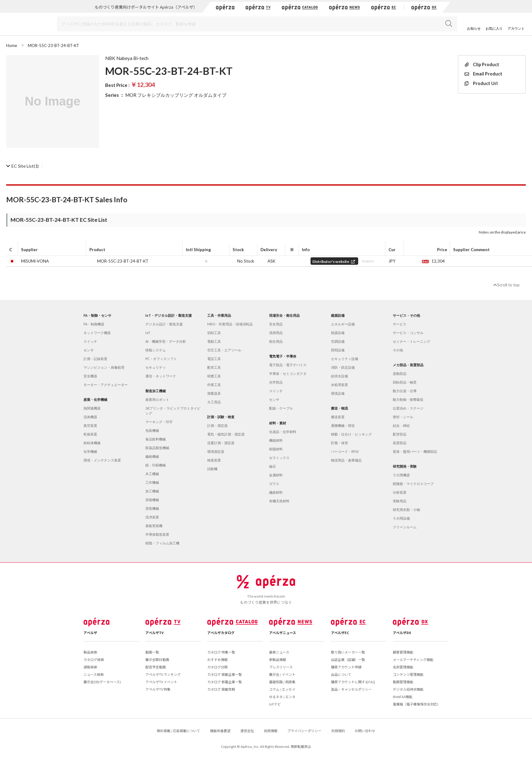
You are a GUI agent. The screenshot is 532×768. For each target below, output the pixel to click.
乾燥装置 (90, 434)
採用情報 (271, 731)
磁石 (272, 466)
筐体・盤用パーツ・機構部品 (415, 451)
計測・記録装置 (95, 359)
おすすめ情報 (217, 659)
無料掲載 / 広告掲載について (178, 731)
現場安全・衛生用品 (284, 315)
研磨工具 (214, 376)
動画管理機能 (403, 682)
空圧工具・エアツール (224, 350)
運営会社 (247, 731)
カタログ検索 (94, 659)
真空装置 (90, 425)
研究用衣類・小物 (406, 510)
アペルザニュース (283, 633)
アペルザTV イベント (161, 682)
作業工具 (214, 385)
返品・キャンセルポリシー (351, 689)
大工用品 (214, 402)
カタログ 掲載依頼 (221, 689)
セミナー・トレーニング (412, 341)
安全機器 (90, 376)
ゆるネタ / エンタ (282, 697)
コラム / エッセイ (282, 689)
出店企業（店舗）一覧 (348, 659)
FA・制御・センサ (97, 315)
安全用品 (276, 324)
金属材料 (276, 475)
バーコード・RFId (345, 451)
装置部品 (400, 443)
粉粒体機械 (92, 443)
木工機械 (152, 474)
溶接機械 (152, 500)
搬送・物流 (339, 408)
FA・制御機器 (94, 324)
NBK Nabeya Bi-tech (127, 58)
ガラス (274, 484)
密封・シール (403, 417)
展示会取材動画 (157, 659)
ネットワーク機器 (97, 333)
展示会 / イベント (282, 674)
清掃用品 (276, 333)
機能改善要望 (220, 731)
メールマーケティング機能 (413, 659)
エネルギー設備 (343, 324)
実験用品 (400, 501)
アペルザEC (340, 633)
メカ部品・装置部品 (408, 365)
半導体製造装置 (157, 534)
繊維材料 (276, 492)
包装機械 (152, 430)
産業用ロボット (157, 399)
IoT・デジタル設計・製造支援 (169, 315)
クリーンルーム (405, 527)
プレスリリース (281, 667)
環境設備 (338, 393)
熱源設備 (338, 333)
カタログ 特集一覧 (221, 652)
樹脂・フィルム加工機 (162, 543)
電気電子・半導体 (283, 356)
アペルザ (90, 633)
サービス (400, 324)
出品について (341, 674)
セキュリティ (156, 367)
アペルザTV (154, 633)
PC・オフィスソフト (161, 359)
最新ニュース (279, 652)
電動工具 (214, 341)
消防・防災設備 (343, 367)
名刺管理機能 (403, 667)
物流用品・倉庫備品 (346, 460)
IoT (148, 333)
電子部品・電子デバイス (288, 365)
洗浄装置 (152, 517)
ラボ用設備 (401, 518)
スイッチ (90, 341)
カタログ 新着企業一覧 (225, 682)
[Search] (257, 24)
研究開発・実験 (405, 466)
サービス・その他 (406, 315)
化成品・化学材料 (283, 432)
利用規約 (338, 731)
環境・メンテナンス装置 (102, 460)
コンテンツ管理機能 (408, 674)
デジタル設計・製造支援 (164, 324)
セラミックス (279, 458)
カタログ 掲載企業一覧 (225, 674)
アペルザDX (402, 633)
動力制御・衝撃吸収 (408, 399)
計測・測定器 (217, 425)
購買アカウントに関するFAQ (353, 682)
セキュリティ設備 (345, 359)
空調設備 (338, 341)
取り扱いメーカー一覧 (348, 652)
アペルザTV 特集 (158, 689)
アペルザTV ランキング (163, 674)
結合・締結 (401, 425)
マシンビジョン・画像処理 (104, 367)
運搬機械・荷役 (343, 425)
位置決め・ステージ (408, 408)
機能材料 (276, 440)
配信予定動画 (156, 667)
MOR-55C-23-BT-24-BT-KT (123, 261)
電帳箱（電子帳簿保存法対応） (417, 704)
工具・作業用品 (219, 315)
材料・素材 (278, 423)
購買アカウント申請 (346, 667)
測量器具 (214, 393)
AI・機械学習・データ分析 (166, 341)
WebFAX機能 (403, 697)
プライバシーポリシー (304, 731)
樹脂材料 (276, 449)
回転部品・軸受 (405, 382)
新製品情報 (278, 659)
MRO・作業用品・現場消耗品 (230, 324)
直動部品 (400, 373)
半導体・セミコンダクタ (288, 373)
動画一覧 (152, 652)
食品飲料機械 (156, 439)
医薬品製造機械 (157, 448)
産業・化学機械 (95, 399)
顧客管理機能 (403, 652)
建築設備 (338, 315)
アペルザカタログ (221, 633)
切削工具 (214, 333)
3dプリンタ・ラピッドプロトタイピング (173, 411)
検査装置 (214, 460)
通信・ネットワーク (161, 376)
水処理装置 (339, 385)
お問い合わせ (365, 731)
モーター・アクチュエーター (106, 385)
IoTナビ (275, 704)
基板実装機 (154, 526)
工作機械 (152, 482)
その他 (398, 350)
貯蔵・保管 (339, 443)
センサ (89, 350)
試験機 (212, 469)
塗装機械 (152, 508)
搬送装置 (338, 417)
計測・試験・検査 (221, 417)
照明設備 (338, 350)
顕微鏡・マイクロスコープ (413, 484)
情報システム (156, 350)
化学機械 (90, 451)
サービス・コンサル (408, 333)
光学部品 (276, 382)
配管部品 (400, 434)
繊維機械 (152, 456)
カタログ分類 (217, 667)
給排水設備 (339, 376)
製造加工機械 (156, 391)
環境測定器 (216, 451)
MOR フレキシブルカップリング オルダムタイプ (176, 95)
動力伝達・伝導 (405, 391)
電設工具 (214, 359)
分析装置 (400, 492)
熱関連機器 (92, 408)
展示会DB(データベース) (102, 682)
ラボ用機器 (401, 475)
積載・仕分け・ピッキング (351, 434)
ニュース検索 (94, 674)
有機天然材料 (279, 501)
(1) (22, 166)
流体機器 (90, 417)
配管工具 (214, 367)
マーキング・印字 (159, 422)
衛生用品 (276, 341)
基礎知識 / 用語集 (282, 682)
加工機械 (152, 491)
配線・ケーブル (281, 408)
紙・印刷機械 (156, 465)
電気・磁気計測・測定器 (226, 434)
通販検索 (90, 667)
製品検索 (90, 652)
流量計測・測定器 (221, 443)
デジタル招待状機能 (408, 689)
